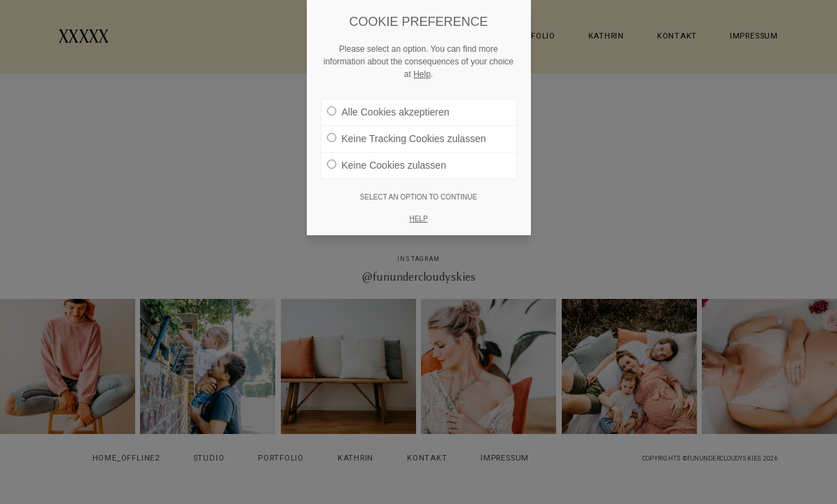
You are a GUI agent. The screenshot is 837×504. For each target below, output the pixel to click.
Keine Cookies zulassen (387, 165)
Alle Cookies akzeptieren (388, 112)
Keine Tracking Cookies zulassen (407, 139)
